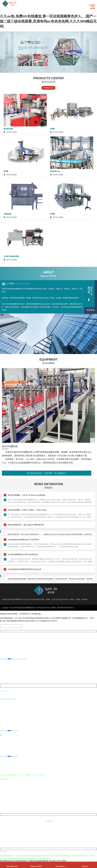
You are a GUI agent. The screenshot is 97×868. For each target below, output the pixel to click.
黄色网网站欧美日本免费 (10, 860)
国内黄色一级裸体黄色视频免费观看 (34, 860)
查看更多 (91, 310)
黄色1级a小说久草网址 (58, 860)
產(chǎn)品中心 (61, 865)
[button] (44, 71)
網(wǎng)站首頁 (12, 865)
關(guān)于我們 (36, 865)
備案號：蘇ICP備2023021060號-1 (63, 608)
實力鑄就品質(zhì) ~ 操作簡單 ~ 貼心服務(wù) (59, 548)
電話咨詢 (85, 865)
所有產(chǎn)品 (48, 88)
